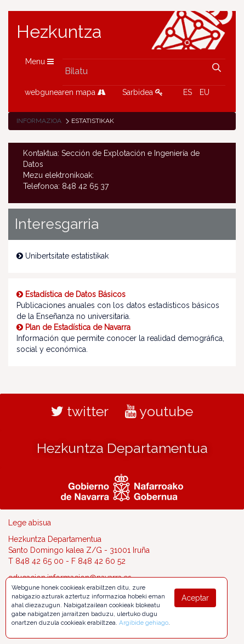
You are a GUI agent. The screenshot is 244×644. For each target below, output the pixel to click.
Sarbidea (143, 92)
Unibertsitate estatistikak (63, 256)
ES (188, 92)
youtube (159, 411)
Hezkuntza (59, 32)
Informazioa (39, 121)
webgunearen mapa (65, 92)
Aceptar (195, 598)
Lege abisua (30, 523)
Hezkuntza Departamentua (122, 448)
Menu (39, 61)
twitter (80, 411)
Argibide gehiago (144, 623)
